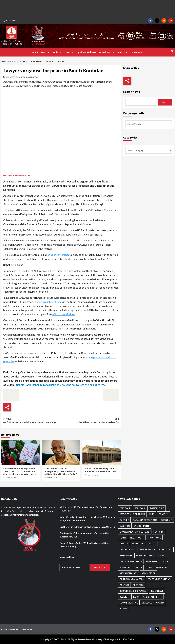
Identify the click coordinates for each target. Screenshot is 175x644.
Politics (57, 52)
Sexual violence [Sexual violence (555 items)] (129, 603)
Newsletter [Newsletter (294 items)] (148, 573)
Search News (132, 92)
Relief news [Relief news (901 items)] (157, 591)
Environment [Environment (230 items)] (142, 526)
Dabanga (137, 52)
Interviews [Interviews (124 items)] (126, 555)
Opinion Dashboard (86, 52)
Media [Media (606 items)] (166, 561)
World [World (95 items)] (160, 603)
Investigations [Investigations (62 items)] (145, 555)
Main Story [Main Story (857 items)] (152, 561)
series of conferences (58, 255)
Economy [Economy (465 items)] (166, 520)
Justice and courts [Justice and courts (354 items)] (131, 561)
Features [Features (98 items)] (158, 532)
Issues (69, 52)
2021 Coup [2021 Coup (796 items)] (140, 508)
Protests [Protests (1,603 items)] (138, 585)
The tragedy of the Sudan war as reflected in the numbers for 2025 (84, 535)
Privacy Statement (10, 629)
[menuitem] (9, 21)
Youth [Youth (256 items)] (123, 609)
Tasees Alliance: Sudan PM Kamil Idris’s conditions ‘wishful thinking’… (84, 545)
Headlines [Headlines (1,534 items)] (138, 544)
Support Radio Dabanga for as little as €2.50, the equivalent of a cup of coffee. (61, 385)
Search (165, 102)
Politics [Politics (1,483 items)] (124, 585)
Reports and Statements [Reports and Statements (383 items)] (147, 597)
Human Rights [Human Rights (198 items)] (128, 550)
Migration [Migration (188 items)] (126, 567)
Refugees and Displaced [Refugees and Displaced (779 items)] (133, 591)
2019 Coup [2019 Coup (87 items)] (125, 508)
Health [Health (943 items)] (152, 544)
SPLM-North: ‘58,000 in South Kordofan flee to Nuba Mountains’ (86, 509)
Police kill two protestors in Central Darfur (90, 420)
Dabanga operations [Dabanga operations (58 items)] (145, 520)
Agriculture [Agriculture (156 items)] (157, 508)
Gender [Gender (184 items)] (124, 544)
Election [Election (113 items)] (125, 526)
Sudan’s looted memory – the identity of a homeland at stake (100, 470)
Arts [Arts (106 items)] (152, 514)
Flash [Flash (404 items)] (123, 538)
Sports (123, 52)
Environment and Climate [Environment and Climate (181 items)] (134, 532)
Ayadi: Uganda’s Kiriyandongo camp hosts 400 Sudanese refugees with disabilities (87, 519)
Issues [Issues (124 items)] (161, 555)
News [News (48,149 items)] (139, 567)
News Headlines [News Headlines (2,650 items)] (128, 573)
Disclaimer (27, 629)
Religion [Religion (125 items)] (124, 597)
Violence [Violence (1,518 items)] (147, 603)
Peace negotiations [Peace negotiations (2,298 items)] (159, 579)
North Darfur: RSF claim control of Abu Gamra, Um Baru (87, 527)
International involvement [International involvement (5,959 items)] (156, 550)
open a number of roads (50, 302)
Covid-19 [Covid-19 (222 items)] (163, 514)
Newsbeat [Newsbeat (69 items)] (162, 567)
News (45, 52)
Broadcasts (107, 52)
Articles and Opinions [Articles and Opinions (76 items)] (132, 514)
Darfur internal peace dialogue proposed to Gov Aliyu (32, 420)
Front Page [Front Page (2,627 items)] (154, 538)
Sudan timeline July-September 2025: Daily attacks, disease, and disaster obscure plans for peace (20, 471)
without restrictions (64, 314)
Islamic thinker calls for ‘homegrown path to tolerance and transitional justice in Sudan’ (60, 471)
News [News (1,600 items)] (149, 567)
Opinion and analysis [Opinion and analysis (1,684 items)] (132, 579)
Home (35, 52)
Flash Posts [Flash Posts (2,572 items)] (137, 538)
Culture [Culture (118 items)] (124, 520)
